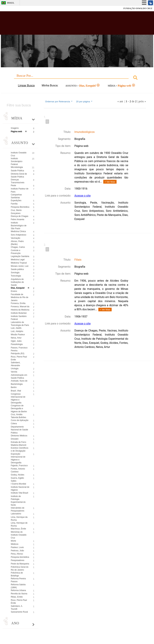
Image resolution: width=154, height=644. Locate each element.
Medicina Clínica (18, 231)
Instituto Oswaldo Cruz (19, 154)
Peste (13, 185)
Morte (13, 541)
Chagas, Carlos (18, 247)
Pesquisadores (17, 560)
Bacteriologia (17, 384)
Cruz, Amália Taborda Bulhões (18, 416)
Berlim (14, 387)
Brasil (11, 3)
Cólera (14, 424)
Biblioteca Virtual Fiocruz (67, 24)
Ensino (14, 291)
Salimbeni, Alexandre (15, 364)
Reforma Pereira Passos (18, 580)
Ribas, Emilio (17, 597)
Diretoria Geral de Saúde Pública (19, 175)
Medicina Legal (18, 260)
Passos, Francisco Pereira (19, 349)
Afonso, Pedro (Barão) (17, 243)
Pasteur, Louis (17, 547)
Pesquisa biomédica (20, 557)
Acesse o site (82, 196)
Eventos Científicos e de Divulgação (19, 449)
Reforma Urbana (18, 590)
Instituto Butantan (19, 313)
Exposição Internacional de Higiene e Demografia (18, 458)
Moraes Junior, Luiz (20, 266)
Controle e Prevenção (16, 252)
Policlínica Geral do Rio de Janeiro (19, 568)
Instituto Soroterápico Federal (17, 161)
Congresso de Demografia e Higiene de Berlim (19, 408)
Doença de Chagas (19, 216)
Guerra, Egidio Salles (17, 479)
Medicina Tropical (19, 263)
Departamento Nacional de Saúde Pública (19, 430)
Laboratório (16, 514)
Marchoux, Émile (18, 529)
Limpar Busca (26, 85)
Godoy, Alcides (17, 475)
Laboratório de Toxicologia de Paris (20, 324)
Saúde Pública (17, 171)
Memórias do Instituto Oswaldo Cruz (19, 535)
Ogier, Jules (16, 341)
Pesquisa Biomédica (20, 207)
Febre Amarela (17, 219)
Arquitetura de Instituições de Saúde (17, 282)
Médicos (15, 544)
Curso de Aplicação (19, 420)
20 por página (84, 101)
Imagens (15, 128)
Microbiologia (17, 167)
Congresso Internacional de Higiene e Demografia (18, 398)
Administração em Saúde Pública (19, 376)
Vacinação (15, 238)
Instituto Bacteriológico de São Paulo (19, 226)
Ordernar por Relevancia (59, 101)
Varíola (14, 372)
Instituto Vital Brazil (19, 493)
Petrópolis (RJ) (17, 354)
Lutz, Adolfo (16, 328)
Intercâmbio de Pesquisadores (17, 509)
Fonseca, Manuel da (20, 307)
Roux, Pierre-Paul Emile (19, 358)
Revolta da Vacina (19, 594)
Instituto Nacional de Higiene (20, 489)
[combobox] (77, 78)
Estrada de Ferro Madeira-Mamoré (18, 444)
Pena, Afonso (17, 554)
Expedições (16, 200)
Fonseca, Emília (18, 303)
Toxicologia (16, 276)
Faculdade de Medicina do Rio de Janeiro (19, 297)
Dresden (15, 439)
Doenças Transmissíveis (18, 181)
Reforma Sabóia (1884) (18, 586)
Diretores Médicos (19, 436)
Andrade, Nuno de (19, 381)
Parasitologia (17, 344)
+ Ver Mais (110, 182)
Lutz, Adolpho (17, 331)
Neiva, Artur (16, 338)
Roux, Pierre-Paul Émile (19, 602)
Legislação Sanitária (20, 256)
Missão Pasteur (18, 335)
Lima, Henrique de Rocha (19, 524)
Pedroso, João (17, 551)
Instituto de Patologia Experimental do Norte (18, 501)
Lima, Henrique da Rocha (19, 519)
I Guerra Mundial (18, 484)
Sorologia (15, 273)
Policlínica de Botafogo (17, 574)
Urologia (15, 369)
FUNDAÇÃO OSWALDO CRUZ (138, 8)
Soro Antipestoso (18, 235)
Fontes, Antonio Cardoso (18, 470)
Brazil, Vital (16, 391)
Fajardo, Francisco (19, 466)
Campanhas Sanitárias (16, 196)
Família (14, 204)
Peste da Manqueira (20, 564)
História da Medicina (20, 310)
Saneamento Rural (19, 612)
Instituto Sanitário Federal (19, 318)
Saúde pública (17, 269)
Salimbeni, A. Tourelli (17, 608)
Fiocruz (10, 8)
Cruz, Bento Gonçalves (16, 212)
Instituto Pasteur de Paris (19, 190)
